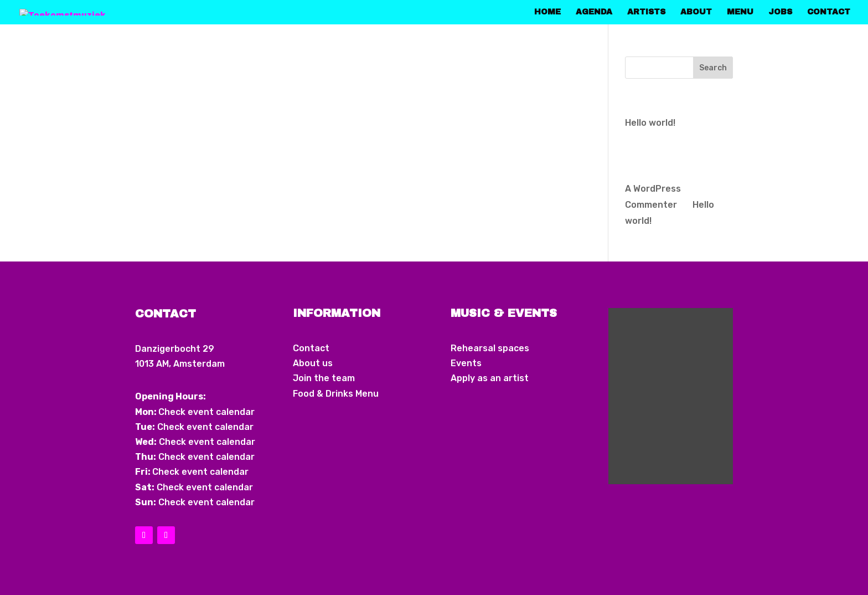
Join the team (324, 378)
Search (713, 68)
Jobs (780, 12)
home (547, 12)
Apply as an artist (490, 378)
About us (313, 363)
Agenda (594, 12)
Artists (646, 12)
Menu (740, 12)
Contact (829, 12)
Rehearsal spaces (490, 348)
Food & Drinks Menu (336, 394)
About (696, 12)
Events (466, 363)
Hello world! (650, 123)
